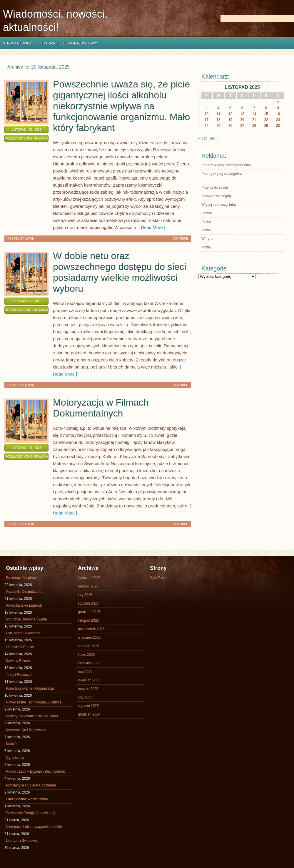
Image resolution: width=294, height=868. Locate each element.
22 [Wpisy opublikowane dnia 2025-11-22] (266, 120)
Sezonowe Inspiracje (22, 578)
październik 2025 (91, 629)
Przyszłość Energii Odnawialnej (30, 813)
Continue (181, 239)
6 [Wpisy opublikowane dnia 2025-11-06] (242, 108)
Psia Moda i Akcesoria (23, 633)
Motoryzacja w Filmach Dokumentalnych (101, 408)
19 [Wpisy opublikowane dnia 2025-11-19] (230, 120)
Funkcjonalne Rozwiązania (27, 799)
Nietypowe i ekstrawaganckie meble (34, 827)
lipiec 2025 (86, 655)
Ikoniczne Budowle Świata (26, 619)
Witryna (207, 239)
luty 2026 (85, 595)
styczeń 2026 (88, 603)
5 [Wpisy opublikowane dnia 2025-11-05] (230, 108)
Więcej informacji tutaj (219, 205)
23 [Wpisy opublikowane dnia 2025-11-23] (278, 120)
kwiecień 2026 (89, 578)
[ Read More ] (151, 227)
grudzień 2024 (89, 714)
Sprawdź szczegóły (217, 196)
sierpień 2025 (88, 646)
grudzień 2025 (89, 612)
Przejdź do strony (215, 187)
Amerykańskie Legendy (24, 605)
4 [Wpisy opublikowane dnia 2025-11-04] (219, 108)
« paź (203, 138)
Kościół (12, 744)
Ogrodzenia (15, 758)
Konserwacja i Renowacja (26, 730)
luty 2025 (85, 697)
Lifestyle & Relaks (20, 647)
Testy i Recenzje (19, 675)
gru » (214, 138)
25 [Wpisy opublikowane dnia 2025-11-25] (218, 126)
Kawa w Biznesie (19, 661)
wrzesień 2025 (89, 638)
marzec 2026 (88, 586)
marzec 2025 (88, 689)
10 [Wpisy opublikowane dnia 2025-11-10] (207, 114)
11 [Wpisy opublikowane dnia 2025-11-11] (218, 114)
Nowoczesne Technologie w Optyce (34, 702)
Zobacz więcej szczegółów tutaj (226, 165)
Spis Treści (47, 43)
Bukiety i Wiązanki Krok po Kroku (32, 716)
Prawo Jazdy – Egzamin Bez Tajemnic (36, 771)
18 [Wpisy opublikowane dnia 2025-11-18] (218, 120)
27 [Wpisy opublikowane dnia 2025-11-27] (242, 126)
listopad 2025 (88, 620)
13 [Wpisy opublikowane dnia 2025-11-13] (242, 114)
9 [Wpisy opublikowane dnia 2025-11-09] (278, 108)
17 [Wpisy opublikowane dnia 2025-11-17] (207, 120)
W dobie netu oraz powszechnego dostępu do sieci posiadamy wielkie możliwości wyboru (120, 272)
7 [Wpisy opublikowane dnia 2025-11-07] (254, 108)
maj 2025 (85, 672)
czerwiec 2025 (89, 663)
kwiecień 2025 (89, 680)
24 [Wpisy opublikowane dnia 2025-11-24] (207, 126)
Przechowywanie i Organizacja (30, 688)
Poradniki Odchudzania (24, 592)
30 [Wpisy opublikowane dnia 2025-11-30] (278, 126)
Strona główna (17, 43)
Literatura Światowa (21, 841)
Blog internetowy (80, 43)
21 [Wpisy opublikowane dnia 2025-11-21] (254, 120)
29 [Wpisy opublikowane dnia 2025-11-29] (266, 126)
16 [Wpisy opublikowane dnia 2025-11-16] (278, 114)
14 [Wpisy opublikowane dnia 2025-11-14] (254, 114)
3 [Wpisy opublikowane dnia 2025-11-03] (207, 108)
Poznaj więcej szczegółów (222, 174)
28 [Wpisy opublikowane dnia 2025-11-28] (254, 126)
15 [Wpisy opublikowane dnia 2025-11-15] (266, 114)
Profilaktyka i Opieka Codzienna (31, 785)
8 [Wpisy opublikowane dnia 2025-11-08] (266, 108)
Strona (207, 213)
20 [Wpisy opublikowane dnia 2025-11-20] (242, 120)
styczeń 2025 (88, 706)
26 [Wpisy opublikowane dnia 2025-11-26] (230, 126)
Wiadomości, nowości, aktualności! (55, 21)
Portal (206, 222)
